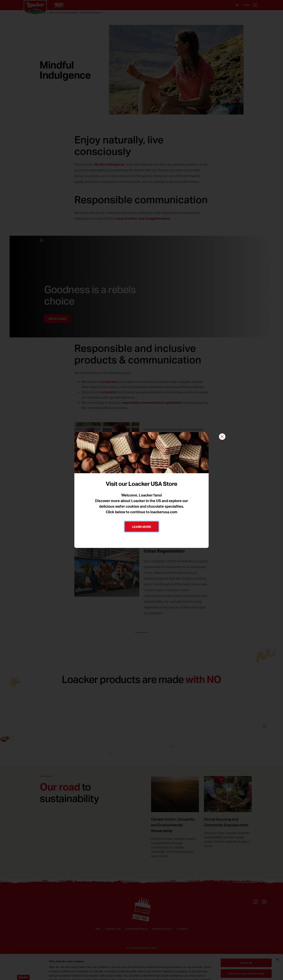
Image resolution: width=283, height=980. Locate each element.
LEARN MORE (142, 527)
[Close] (222, 437)
